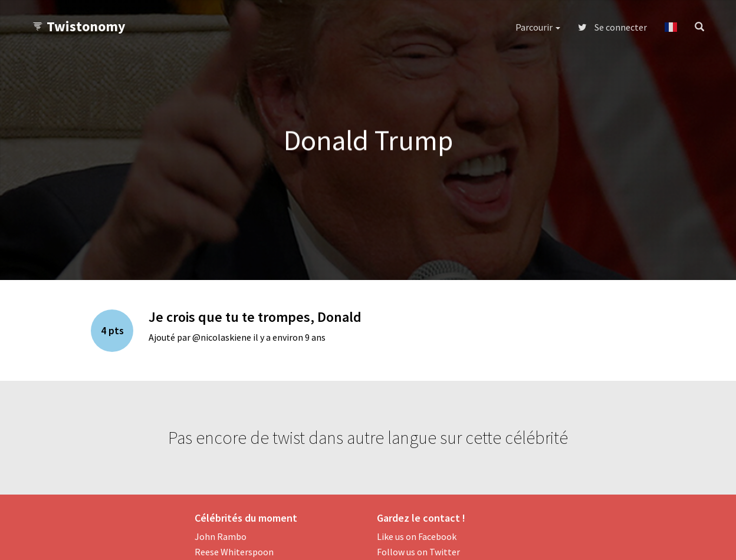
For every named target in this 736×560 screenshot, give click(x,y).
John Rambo (221, 536)
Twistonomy (79, 26)
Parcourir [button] (538, 27)
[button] (671, 27)
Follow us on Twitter (418, 552)
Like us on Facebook (417, 536)
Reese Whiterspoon (234, 552)
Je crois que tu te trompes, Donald (255, 317)
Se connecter (612, 27)
